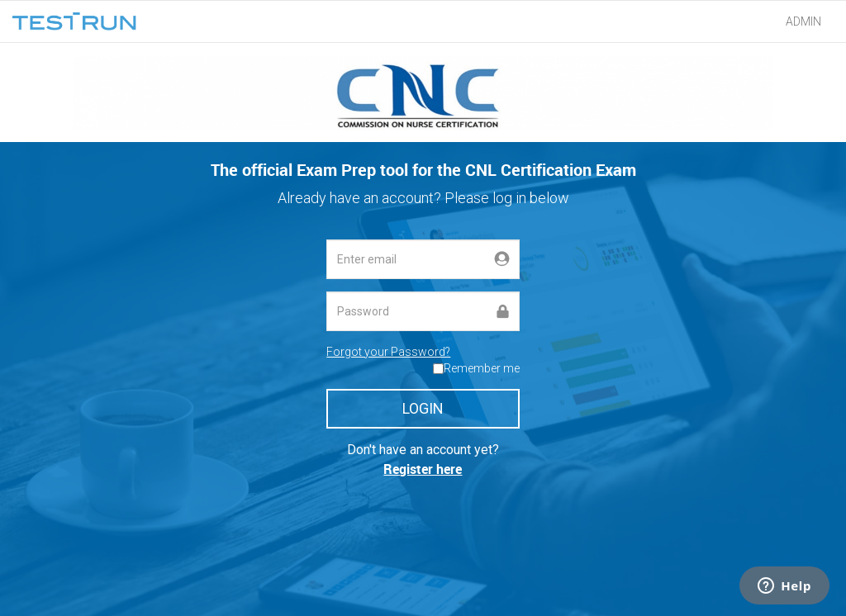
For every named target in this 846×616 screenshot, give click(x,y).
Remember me (482, 368)
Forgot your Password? (388, 352)
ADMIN (803, 21)
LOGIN (423, 408)
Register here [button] (423, 469)
